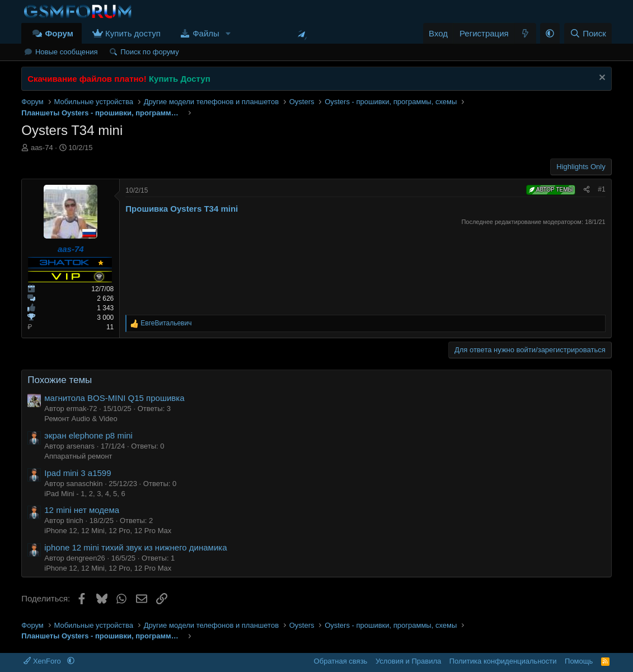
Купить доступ (133, 33)
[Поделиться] (587, 190)
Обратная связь (341, 661)
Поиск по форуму (149, 52)
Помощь (579, 661)
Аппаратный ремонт (78, 456)
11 (110, 327)
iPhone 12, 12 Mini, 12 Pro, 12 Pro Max (108, 531)
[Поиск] (588, 33)
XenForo (43, 661)
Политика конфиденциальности (503, 661)
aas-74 (42, 148)
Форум (59, 33)
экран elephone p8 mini (88, 435)
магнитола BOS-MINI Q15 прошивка (114, 398)
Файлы (206, 33)
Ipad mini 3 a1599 (78, 473)
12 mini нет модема (82, 510)
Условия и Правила (408, 661)
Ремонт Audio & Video (81, 419)
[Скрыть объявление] (601, 79)
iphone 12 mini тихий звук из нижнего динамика (135, 547)
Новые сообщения (67, 52)
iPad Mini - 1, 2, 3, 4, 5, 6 (85, 494)
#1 (601, 189)
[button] (228, 33)
